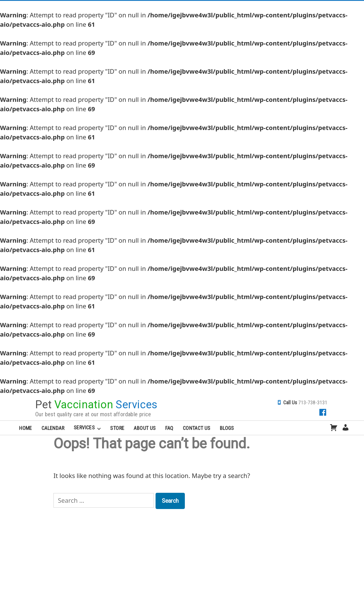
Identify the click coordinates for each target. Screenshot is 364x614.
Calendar (53, 428)
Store (117, 428)
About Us (145, 428)
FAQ (169, 428)
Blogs (227, 428)
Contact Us (197, 428)
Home (26, 428)
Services (84, 427)
